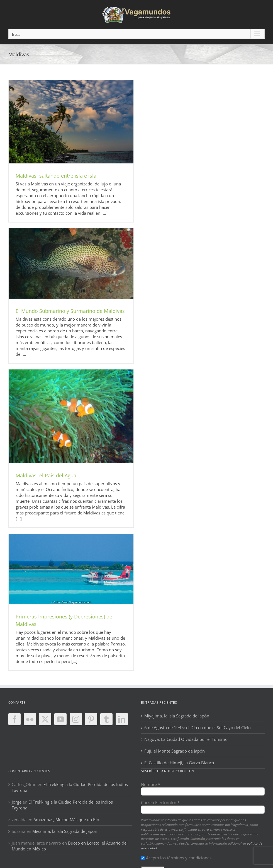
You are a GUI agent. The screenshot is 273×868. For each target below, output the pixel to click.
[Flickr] (30, 719)
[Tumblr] (106, 719)
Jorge (17, 802)
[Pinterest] (91, 719)
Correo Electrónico (160, 802)
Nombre (151, 784)
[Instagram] (76, 719)
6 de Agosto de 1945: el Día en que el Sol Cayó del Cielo (198, 727)
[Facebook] (14, 719)
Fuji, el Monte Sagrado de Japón (175, 751)
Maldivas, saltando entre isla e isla (56, 176)
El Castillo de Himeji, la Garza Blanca (179, 763)
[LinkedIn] (122, 719)
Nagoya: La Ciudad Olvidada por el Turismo (186, 739)
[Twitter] (45, 719)
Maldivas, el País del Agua (46, 475)
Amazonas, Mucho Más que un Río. (67, 819)
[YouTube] (60, 719)
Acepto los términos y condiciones (176, 858)
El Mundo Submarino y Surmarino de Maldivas (70, 311)
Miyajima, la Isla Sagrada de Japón (177, 716)
